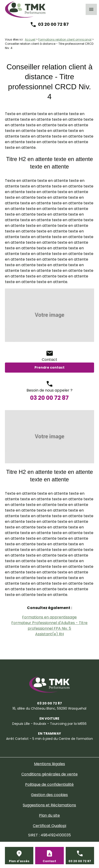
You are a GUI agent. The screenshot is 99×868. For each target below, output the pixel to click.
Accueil (30, 39)
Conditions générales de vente (49, 774)
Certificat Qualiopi (49, 826)
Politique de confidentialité (49, 784)
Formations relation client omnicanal (65, 39)
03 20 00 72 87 (53, 24)
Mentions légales (49, 764)
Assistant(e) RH (49, 634)
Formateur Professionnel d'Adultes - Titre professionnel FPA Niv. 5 (49, 626)
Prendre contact (49, 367)
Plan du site (49, 815)
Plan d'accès (19, 861)
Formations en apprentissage (49, 617)
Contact (49, 861)
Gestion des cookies (49, 795)
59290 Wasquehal (49, 708)
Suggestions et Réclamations (49, 805)
